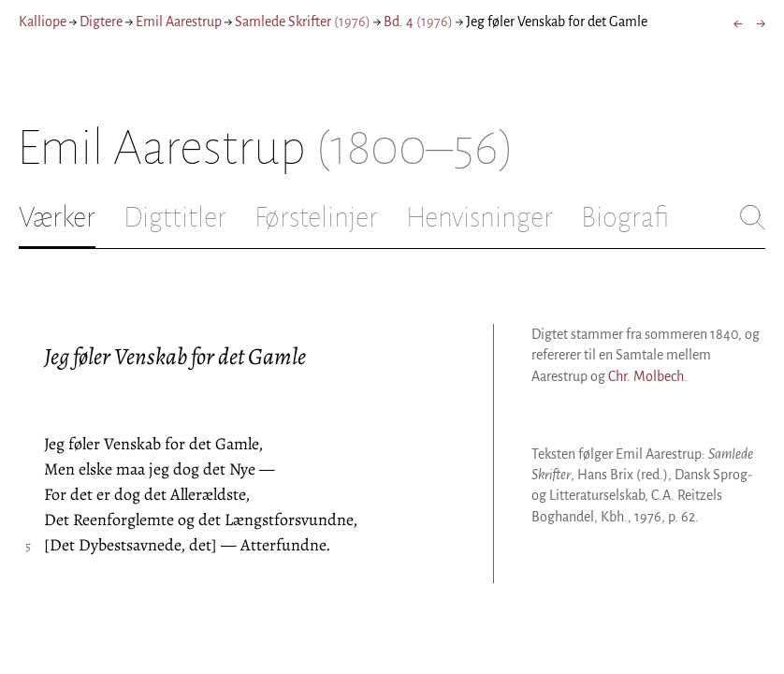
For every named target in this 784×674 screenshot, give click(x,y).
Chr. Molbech (646, 376)
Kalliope (43, 22)
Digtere (101, 22)
